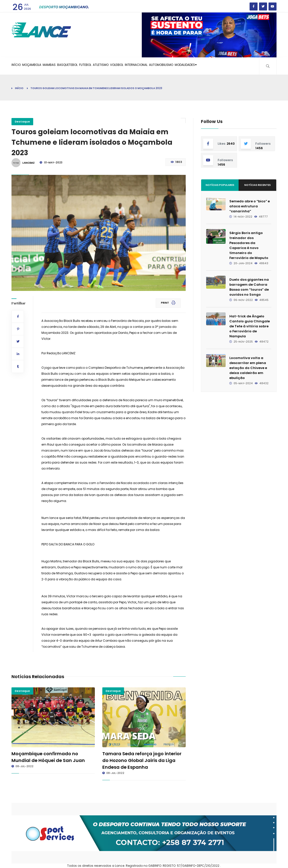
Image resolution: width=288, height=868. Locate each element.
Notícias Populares (220, 185)
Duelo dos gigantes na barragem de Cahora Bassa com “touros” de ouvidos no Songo (249, 287)
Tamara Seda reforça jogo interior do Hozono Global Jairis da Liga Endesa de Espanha (142, 760)
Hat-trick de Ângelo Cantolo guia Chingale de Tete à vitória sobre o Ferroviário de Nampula (250, 326)
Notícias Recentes (258, 185)
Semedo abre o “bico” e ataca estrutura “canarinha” (250, 206)
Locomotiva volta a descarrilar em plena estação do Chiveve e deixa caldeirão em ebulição (248, 368)
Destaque (22, 122)
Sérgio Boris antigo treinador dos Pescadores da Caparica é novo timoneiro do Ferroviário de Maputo (249, 245)
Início (19, 88)
